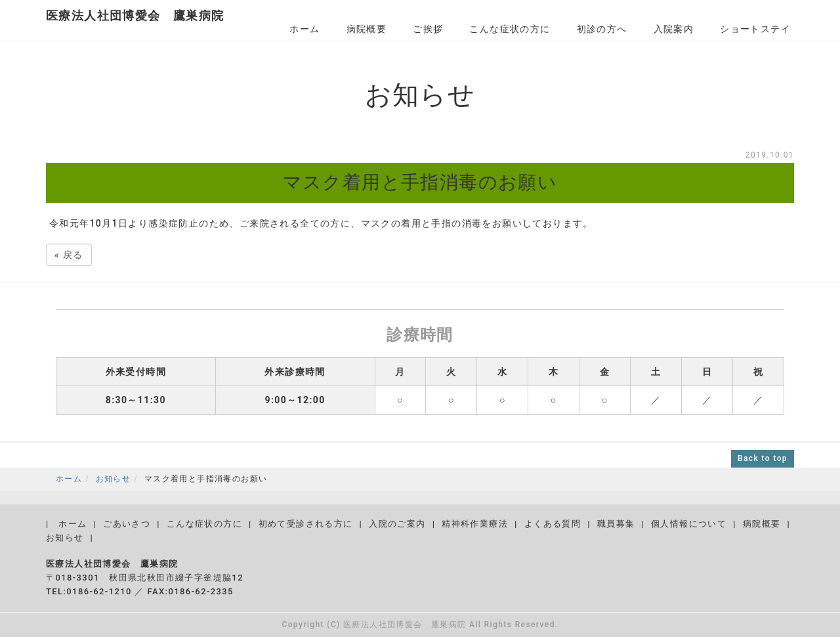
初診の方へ (602, 29)
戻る (69, 255)
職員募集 (616, 524)
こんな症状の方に (510, 29)
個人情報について (689, 524)
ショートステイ (755, 29)
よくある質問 (553, 524)
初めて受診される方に (306, 524)
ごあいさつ (127, 524)
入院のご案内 (397, 524)
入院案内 (674, 29)
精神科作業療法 (475, 524)
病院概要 (367, 29)
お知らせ (114, 479)
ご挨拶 (428, 29)
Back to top (763, 458)
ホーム (304, 29)
